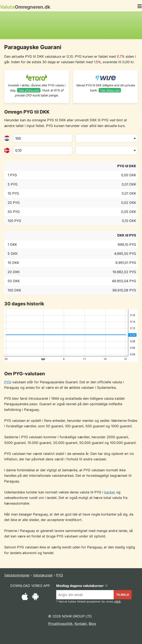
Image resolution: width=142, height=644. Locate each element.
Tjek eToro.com (29, 90)
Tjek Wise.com (110, 90)
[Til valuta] (43, 150)
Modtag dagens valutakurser (82, 586)
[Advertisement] (71, 25)
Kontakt (81, 624)
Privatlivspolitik (60, 624)
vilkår (117, 602)
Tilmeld (123, 595)
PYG (8, 382)
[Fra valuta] (43, 138)
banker (110, 492)
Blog (92, 624)
